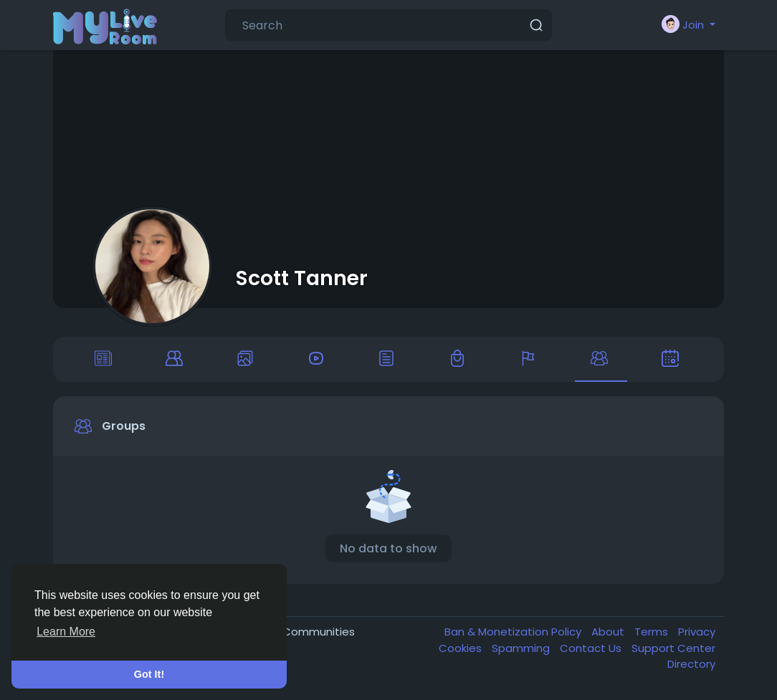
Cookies (462, 650)
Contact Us (592, 650)
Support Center (673, 650)
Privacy (697, 634)
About (609, 634)
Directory (691, 666)
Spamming (522, 650)
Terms (653, 634)
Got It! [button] (149, 674)
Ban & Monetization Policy (514, 634)
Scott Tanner (302, 278)
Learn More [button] (66, 632)
